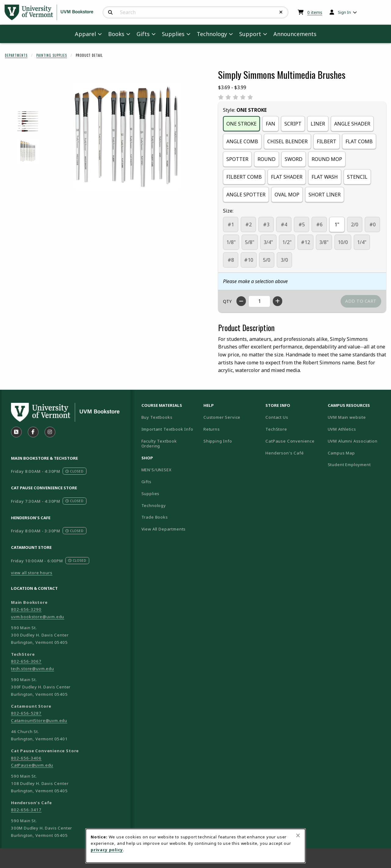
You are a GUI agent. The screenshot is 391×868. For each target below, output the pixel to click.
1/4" (362, 242)
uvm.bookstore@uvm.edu (38, 617)
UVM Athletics (356, 429)
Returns (212, 429)
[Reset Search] (281, 12)
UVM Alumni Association (356, 441)
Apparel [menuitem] (85, 34)
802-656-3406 (26, 758)
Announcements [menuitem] (295, 34)
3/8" (324, 242)
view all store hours (32, 573)
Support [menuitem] (250, 34)
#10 (249, 260)
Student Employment (356, 464)
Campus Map (356, 453)
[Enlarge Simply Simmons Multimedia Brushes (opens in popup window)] (127, 136)
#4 (284, 224)
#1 (231, 224)
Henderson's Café (285, 453)
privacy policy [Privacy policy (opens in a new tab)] (107, 850)
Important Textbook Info (167, 429)
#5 (302, 224)
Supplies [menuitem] (173, 34)
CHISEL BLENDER (287, 141)
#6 (319, 224)
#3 (266, 224)
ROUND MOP (327, 159)
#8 (231, 260)
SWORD (294, 159)
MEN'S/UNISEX (157, 470)
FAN (270, 124)
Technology (154, 505)
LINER (318, 124)
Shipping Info (218, 441)
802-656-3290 (26, 609)
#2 (248, 224)
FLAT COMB (359, 141)
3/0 (284, 260)
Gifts (146, 482)
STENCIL (357, 177)
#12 (305, 242)
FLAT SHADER (287, 177)
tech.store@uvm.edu (33, 669)
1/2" (287, 242)
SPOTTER (237, 159)
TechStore (276, 429)
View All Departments (164, 529)
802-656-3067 (26, 661)
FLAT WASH (325, 177)
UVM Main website (356, 417)
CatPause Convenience (290, 441)
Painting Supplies (52, 55)
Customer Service (222, 417)
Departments (16, 55)
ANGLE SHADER (352, 124)
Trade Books (155, 517)
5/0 (267, 260)
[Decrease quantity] (241, 301)
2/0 (355, 224)
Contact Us (277, 417)
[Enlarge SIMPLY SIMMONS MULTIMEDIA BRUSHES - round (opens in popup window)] (28, 151)
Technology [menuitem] (212, 34)
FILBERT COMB (244, 177)
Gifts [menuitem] (143, 34)
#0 (373, 224)
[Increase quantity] (278, 301)
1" (337, 224)
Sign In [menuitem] (344, 12)
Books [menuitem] (116, 34)
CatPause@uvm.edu (32, 765)
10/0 (343, 242)
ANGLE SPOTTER (246, 195)
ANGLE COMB (242, 141)
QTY (227, 301)
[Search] (110, 13)
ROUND (267, 159)
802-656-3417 (26, 810)
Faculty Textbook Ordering (159, 444)
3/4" (268, 242)
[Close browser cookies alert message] (298, 835)
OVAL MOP (287, 195)
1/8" (231, 242)
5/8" (250, 242)
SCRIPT (293, 124)
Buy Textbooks (157, 417)
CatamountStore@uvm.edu (39, 720)
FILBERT (327, 141)
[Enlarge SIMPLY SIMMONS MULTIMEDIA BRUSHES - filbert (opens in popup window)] (28, 121)
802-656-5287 (26, 713)
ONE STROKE (241, 124)
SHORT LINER (325, 195)
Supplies (151, 494)
